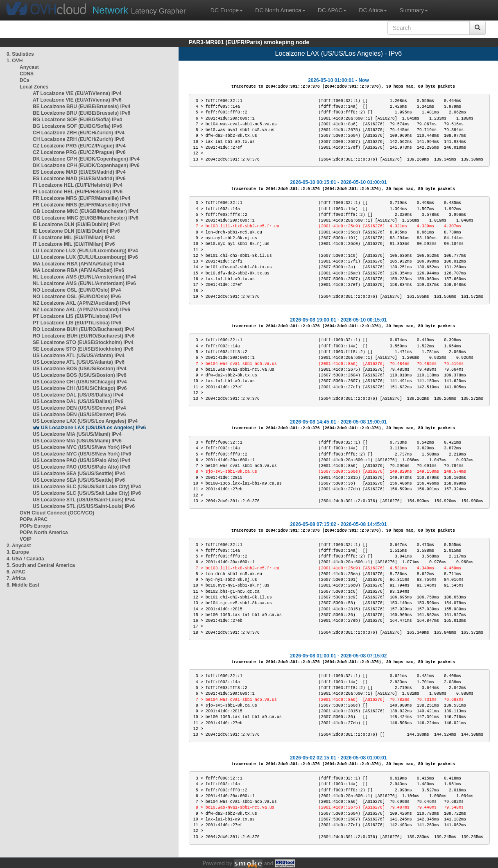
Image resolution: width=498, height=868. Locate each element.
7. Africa (16, 578)
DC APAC (332, 10)
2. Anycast (19, 546)
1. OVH (15, 61)
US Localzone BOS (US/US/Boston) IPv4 (80, 369)
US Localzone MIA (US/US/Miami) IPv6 (77, 441)
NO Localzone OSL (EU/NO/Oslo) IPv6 (77, 297)
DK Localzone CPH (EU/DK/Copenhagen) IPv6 (86, 165)
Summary (414, 10)
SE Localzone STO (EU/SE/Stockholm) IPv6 (83, 349)
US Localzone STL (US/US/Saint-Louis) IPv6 (84, 506)
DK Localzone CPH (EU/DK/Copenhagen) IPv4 (86, 159)
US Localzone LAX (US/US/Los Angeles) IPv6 (93, 428)
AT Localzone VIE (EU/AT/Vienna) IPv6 (77, 100)
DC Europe (227, 10)
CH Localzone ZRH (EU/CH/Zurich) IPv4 (79, 133)
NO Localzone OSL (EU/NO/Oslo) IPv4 (77, 290)
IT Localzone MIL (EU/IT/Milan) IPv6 (74, 244)
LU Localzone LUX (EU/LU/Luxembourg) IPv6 (85, 257)
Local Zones (34, 87)
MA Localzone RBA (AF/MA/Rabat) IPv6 (78, 270)
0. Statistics (20, 54)
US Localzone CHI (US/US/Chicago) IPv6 (80, 388)
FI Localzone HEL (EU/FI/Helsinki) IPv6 (78, 192)
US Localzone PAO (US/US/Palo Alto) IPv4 (81, 460)
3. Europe (18, 552)
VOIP (25, 539)
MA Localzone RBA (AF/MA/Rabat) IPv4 (78, 264)
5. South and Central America (41, 565)
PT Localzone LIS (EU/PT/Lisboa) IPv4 (77, 316)
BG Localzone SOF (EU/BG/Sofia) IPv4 (77, 120)
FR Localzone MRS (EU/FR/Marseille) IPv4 (81, 198)
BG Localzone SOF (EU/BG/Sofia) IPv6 (77, 126)
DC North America (280, 10)
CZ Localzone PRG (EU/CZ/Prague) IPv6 (79, 152)
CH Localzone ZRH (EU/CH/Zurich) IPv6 (79, 139)
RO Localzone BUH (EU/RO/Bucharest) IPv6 (84, 336)
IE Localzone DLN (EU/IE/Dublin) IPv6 (76, 231)
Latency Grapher (139, 10)
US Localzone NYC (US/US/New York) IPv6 (82, 454)
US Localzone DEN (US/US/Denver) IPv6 (79, 415)
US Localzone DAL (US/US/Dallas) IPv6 (78, 401)
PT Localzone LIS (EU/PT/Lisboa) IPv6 (77, 323)
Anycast (29, 67)
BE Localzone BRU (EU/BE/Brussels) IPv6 (81, 113)
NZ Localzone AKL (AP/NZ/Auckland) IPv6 (81, 310)
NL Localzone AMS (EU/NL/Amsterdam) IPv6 (84, 283)
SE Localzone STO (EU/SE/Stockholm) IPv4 (83, 342)
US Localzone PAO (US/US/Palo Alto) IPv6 (81, 467)
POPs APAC (34, 519)
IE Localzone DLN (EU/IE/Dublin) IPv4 (76, 224)
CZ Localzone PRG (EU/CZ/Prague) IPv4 (79, 146)
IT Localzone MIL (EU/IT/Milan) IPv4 (74, 238)
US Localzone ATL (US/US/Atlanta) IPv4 (79, 356)
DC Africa (373, 10)
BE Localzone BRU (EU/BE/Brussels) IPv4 (81, 107)
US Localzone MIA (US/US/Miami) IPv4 (77, 434)
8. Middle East (23, 585)
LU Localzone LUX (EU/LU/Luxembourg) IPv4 (85, 251)
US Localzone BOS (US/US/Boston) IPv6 (80, 375)
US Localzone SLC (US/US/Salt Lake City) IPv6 (87, 493)
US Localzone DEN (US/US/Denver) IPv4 (79, 408)
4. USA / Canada (25, 559)
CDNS (27, 74)
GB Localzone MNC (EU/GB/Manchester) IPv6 (86, 218)
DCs (25, 80)
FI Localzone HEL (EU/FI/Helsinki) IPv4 (78, 185)
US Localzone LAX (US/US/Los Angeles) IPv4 (85, 421)
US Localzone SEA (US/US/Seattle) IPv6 (79, 480)
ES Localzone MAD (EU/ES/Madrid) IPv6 (79, 179)
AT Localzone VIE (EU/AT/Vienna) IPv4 (77, 93)
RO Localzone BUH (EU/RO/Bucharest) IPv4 (84, 329)
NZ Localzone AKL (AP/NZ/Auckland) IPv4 (81, 303)
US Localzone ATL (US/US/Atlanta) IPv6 (79, 362)
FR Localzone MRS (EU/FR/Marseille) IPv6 (81, 205)
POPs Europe (35, 526)
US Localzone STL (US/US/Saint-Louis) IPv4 (84, 500)
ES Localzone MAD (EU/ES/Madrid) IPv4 (79, 172)
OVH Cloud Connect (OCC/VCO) (57, 513)
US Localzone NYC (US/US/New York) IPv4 (82, 447)
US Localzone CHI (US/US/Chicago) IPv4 (80, 382)
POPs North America (44, 533)
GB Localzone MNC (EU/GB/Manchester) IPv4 (86, 211)
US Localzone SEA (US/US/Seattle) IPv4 (79, 474)
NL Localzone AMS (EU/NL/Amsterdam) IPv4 (84, 277)
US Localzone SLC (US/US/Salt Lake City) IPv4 (87, 487)
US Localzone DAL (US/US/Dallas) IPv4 (78, 395)
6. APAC (16, 572)
